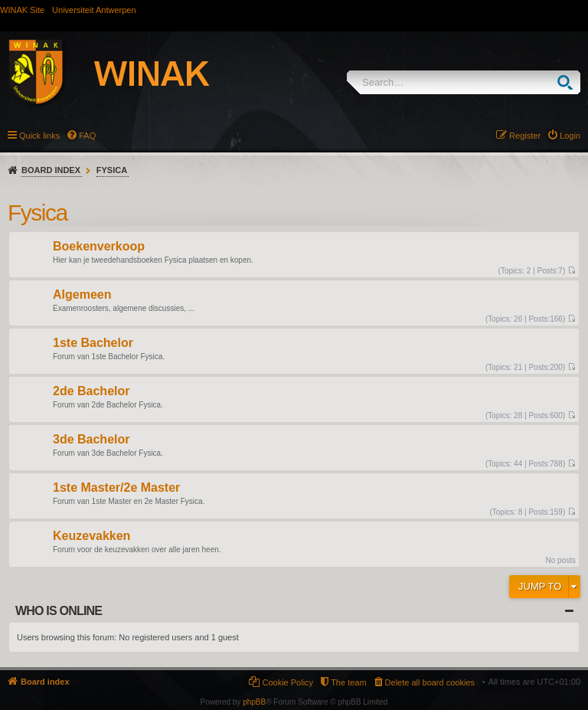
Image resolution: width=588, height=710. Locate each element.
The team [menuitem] (348, 682)
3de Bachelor (91, 440)
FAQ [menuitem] (87, 136)
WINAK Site (22, 10)
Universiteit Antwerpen (94, 10)
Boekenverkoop (99, 247)
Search (568, 82)
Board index (51, 170)
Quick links (39, 136)
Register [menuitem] (525, 136)
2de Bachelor (91, 392)
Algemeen (82, 295)
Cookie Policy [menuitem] (287, 682)
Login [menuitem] (570, 136)
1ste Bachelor (93, 344)
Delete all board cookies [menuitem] (430, 682)
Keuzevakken (91, 537)
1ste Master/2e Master (116, 488)
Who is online (59, 611)
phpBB (254, 702)
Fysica (112, 170)
